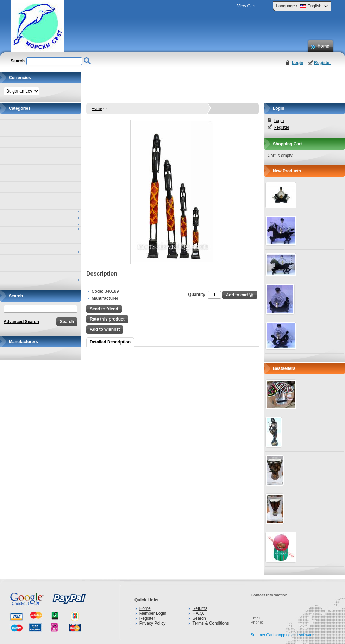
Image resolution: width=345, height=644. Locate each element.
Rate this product (107, 319)
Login (298, 63)
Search (199, 618)
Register (322, 63)
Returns (200, 608)
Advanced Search (21, 322)
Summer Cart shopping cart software (282, 635)
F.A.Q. (198, 613)
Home (323, 46)
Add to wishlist (105, 329)
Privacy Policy (153, 623)
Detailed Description (110, 342)
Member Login (153, 613)
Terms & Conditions (211, 623)
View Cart (246, 6)
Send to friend (104, 309)
